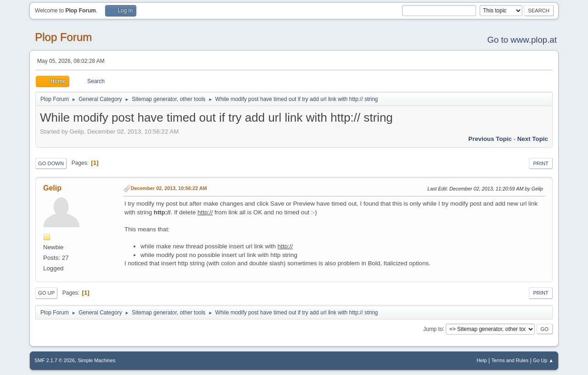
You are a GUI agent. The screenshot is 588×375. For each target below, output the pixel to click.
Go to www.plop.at (522, 40)
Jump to (433, 329)
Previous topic (490, 139)
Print (541, 163)
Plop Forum (63, 37)
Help (482, 360)
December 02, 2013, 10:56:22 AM (169, 188)
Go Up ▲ (543, 360)
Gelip (52, 188)
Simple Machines (96, 360)
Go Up (46, 293)
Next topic (533, 139)
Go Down (51, 163)
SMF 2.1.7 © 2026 (55, 360)
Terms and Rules (510, 360)
